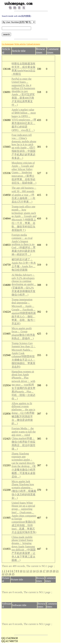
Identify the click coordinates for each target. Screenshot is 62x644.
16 (41, 571)
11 (24, 571)
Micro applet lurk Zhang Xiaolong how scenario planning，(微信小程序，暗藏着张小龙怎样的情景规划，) (24, 490)
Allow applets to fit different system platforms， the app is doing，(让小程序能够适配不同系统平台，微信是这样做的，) (23, 413)
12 (27, 571)
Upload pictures (33, 44)
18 (47, 571)
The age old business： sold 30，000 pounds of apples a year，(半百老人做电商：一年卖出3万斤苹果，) (24, 195)
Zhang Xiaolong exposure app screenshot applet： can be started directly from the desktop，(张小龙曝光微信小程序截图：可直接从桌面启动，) (24, 465)
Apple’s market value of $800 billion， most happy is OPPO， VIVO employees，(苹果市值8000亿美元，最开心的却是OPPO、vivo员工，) (24, 120)
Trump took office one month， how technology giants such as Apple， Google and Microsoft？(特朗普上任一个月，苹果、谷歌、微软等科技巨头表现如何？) (24, 218)
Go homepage (8, 44)
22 (3, 574)
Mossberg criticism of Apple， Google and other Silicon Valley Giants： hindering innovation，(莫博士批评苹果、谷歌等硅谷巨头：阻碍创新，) (24, 173)
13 (31, 571)
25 (13, 574)
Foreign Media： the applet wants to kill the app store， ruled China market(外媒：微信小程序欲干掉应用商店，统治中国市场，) (24, 439)
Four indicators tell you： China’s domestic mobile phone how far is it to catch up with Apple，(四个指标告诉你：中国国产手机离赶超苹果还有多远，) (24, 146)
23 (6, 574)
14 (34, 571)
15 (37, 571)
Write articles (20, 44)
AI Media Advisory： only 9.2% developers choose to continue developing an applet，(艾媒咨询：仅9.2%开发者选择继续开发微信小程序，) (24, 285)
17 (44, 571)
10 (21, 571)
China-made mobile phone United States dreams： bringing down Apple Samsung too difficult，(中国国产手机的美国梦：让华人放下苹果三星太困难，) (24, 549)
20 (54, 571)
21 (57, 571)
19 (51, 571)
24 (10, 574)
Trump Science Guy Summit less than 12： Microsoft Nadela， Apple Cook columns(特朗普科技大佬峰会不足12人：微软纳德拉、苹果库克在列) (24, 355)
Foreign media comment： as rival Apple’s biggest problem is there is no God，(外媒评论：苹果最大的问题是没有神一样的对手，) (24, 245)
